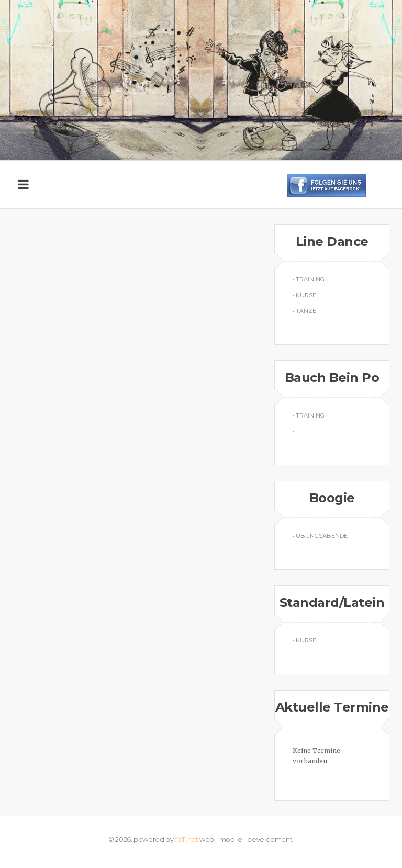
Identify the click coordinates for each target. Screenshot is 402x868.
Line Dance (332, 241)
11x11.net (187, 839)
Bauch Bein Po (332, 377)
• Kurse (304, 295)
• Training (309, 279)
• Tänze (304, 311)
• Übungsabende (320, 536)
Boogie (332, 498)
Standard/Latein (332, 602)
